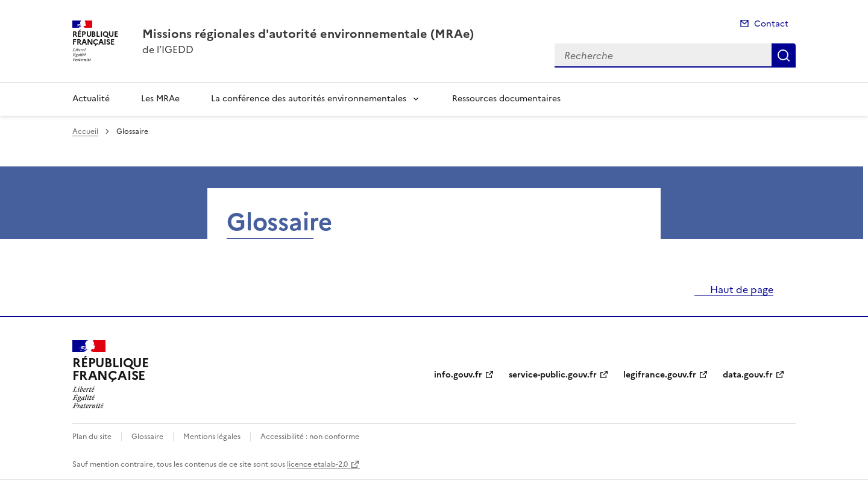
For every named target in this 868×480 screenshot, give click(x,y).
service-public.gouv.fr (553, 375)
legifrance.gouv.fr (660, 375)
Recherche (784, 55)
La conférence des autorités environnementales (309, 99)
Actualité (91, 99)
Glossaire (147, 437)
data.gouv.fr (748, 375)
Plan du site (92, 437)
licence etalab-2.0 (317, 464)
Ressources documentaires (506, 99)
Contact (771, 24)
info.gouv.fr (458, 375)
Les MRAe (160, 99)
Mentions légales (212, 437)
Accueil (85, 131)
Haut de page (741, 289)
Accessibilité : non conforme (310, 437)
